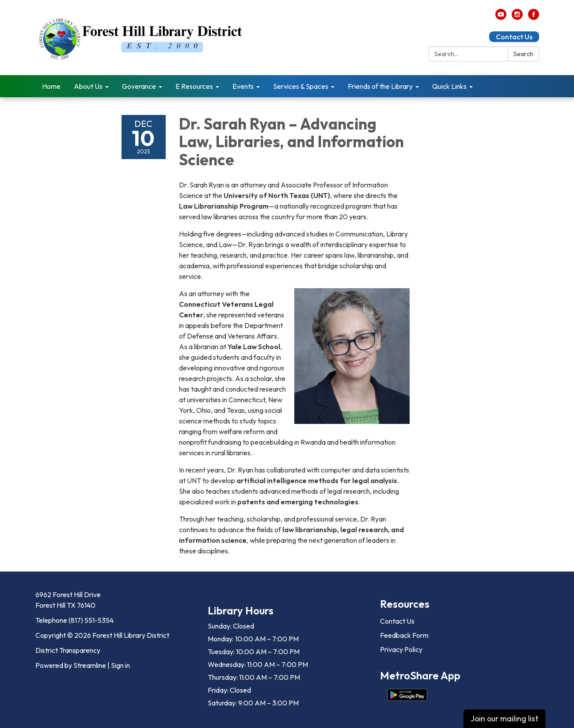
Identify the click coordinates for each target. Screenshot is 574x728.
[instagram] (517, 17)
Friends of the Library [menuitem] (380, 86)
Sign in (120, 665)
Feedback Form (404, 635)
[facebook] (534, 17)
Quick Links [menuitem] (449, 86)
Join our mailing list (504, 718)
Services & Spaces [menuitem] (301, 86)
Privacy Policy (401, 649)
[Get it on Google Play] (407, 695)
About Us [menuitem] (88, 86)
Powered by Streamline (71, 665)
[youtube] (501, 17)
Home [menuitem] (51, 86)
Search (523, 54)
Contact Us (514, 37)
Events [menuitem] (243, 86)
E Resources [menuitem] (194, 86)
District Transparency (68, 650)
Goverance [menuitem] (139, 86)
